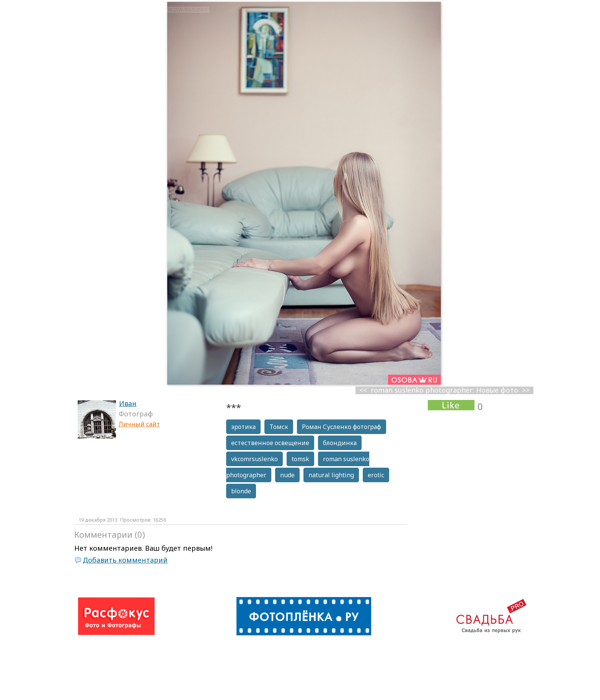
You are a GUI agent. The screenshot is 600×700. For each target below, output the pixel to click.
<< (363, 390)
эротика (243, 427)
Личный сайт (139, 424)
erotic (376, 475)
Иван (128, 403)
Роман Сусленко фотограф (342, 427)
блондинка (340, 443)
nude (287, 475)
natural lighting (331, 475)
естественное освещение (270, 443)
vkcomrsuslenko (254, 459)
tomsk (300, 459)
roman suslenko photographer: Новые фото (444, 390)
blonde (241, 491)
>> (526, 390)
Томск (279, 427)
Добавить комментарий (125, 560)
